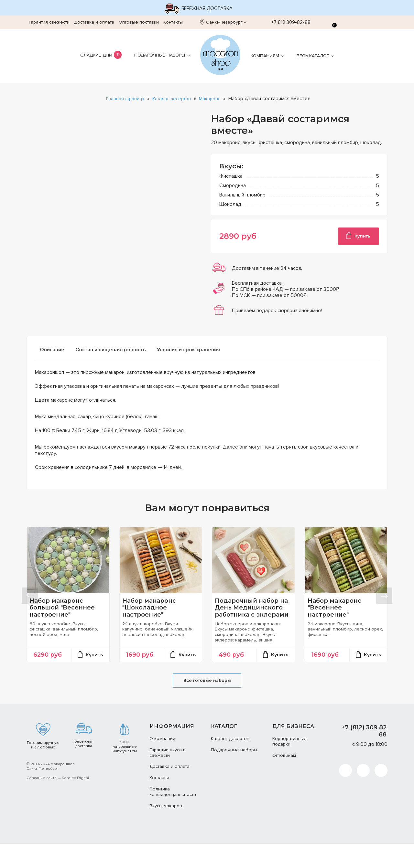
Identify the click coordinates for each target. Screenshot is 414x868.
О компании (162, 763)
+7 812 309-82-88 (287, 22)
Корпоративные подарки (289, 766)
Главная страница (122, 99)
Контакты (173, 22)
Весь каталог (313, 56)
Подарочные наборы (160, 55)
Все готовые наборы (207, 704)
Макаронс (213, 99)
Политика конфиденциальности (173, 816)
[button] (30, 607)
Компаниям (265, 56)
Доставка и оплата (94, 22)
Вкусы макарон (166, 830)
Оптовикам (284, 779)
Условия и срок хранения (188, 352)
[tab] (52, 355)
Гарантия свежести (49, 22)
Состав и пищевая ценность (111, 352)
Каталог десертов (172, 99)
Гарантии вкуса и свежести (168, 777)
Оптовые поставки (139, 22)
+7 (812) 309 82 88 (364, 755)
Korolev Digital (75, 802)
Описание (52, 352)
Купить (357, 237)
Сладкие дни (96, 55)
